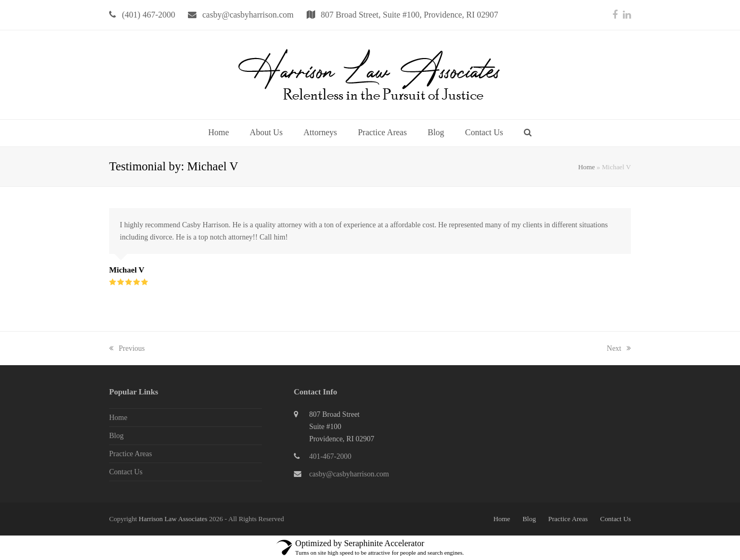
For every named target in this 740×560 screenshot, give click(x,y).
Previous (127, 348)
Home (587, 167)
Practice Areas (130, 454)
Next (619, 348)
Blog (116, 436)
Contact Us (126, 472)
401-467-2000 (330, 456)
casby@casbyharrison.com (349, 474)
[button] (528, 133)
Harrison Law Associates (174, 519)
